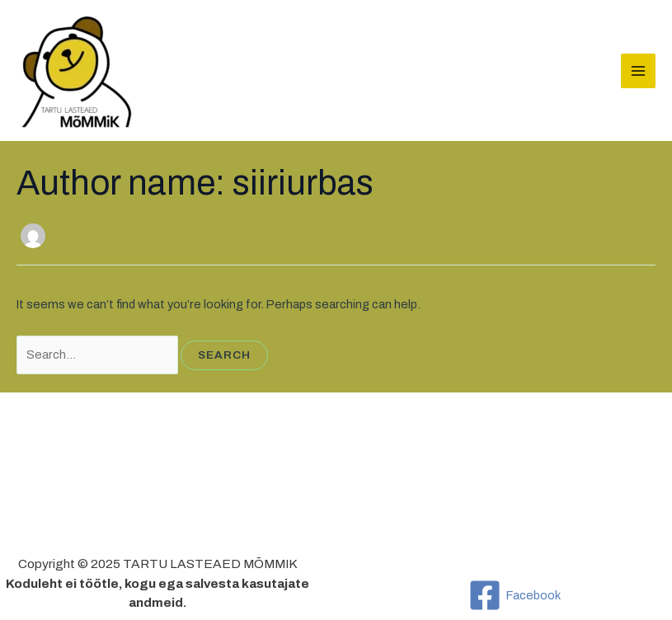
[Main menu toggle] (638, 71)
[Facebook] (515, 595)
